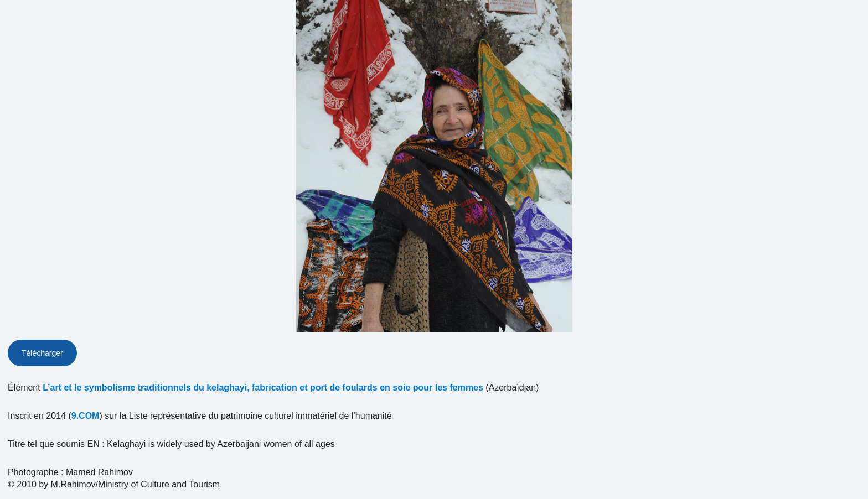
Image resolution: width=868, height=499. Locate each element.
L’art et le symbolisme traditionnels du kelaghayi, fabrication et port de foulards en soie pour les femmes (263, 388)
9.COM (86, 416)
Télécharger (42, 353)
